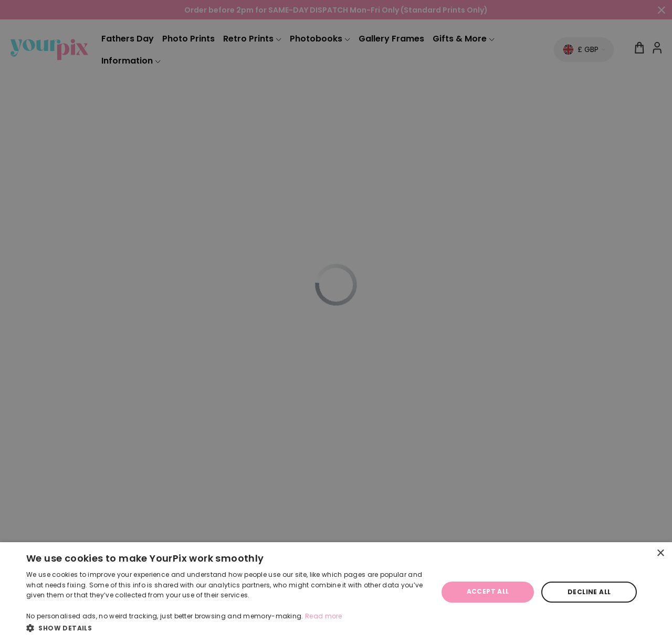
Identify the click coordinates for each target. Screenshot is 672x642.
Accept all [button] (488, 591)
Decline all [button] (589, 592)
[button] (226, 628)
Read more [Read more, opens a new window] (324, 616)
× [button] (660, 553)
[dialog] (336, 592)
